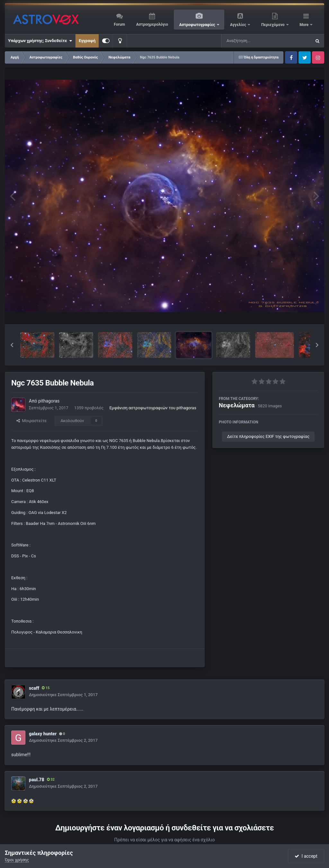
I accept (306, 856)
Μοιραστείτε (31, 421)
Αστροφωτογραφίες (198, 25)
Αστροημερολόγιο (152, 24)
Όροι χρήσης (17, 860)
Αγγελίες (239, 25)
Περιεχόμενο (273, 25)
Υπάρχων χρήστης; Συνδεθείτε (40, 41)
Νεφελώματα (237, 405)
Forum (119, 24)
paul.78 (37, 780)
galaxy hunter (43, 734)
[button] (12, 345)
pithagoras (49, 401)
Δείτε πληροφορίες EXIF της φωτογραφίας (268, 436)
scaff (34, 688)
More (304, 25)
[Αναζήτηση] (253, 41)
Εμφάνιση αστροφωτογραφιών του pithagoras (153, 408)
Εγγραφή (87, 41)
